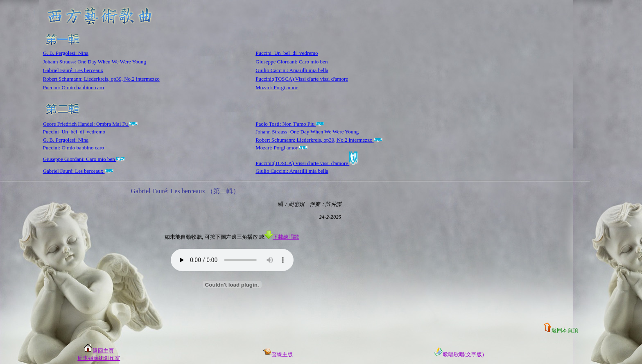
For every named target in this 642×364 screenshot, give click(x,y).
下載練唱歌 (282, 237)
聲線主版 (278, 354)
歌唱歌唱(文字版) (459, 354)
